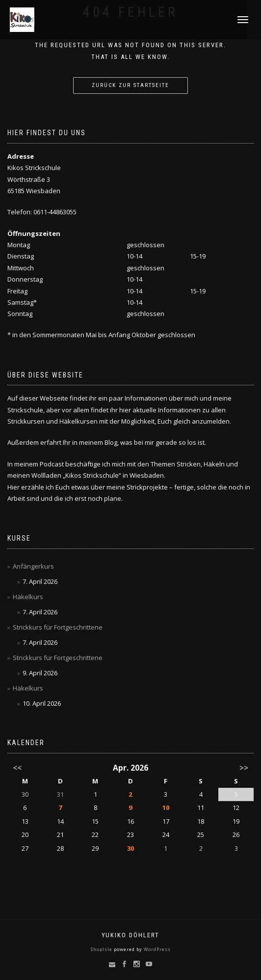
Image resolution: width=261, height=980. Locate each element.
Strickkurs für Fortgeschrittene (58, 627)
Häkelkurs (28, 597)
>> (244, 768)
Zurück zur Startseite (130, 85)
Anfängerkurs (33, 566)
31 (60, 794)
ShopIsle (102, 949)
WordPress (157, 949)
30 (130, 848)
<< (17, 768)
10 (166, 807)
